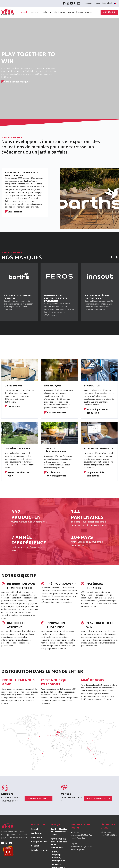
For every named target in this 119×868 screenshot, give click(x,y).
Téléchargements (40, 851)
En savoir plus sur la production (97, 412)
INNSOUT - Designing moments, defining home (58, 857)
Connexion (109, 12)
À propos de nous (39, 842)
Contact (35, 846)
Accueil (34, 829)
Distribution (37, 838)
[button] (34, 12)
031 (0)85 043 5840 (92, 3)
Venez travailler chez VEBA (19, 474)
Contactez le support (36, 799)
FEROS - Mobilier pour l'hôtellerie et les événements (59, 844)
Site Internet (15, 212)
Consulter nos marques (17, 82)
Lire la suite (14, 407)
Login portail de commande (96, 474)
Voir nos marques (57, 413)
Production (37, 834)
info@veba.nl (107, 3)
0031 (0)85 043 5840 (109, 835)
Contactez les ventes (96, 799)
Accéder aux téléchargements (57, 474)
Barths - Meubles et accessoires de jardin (59, 832)
